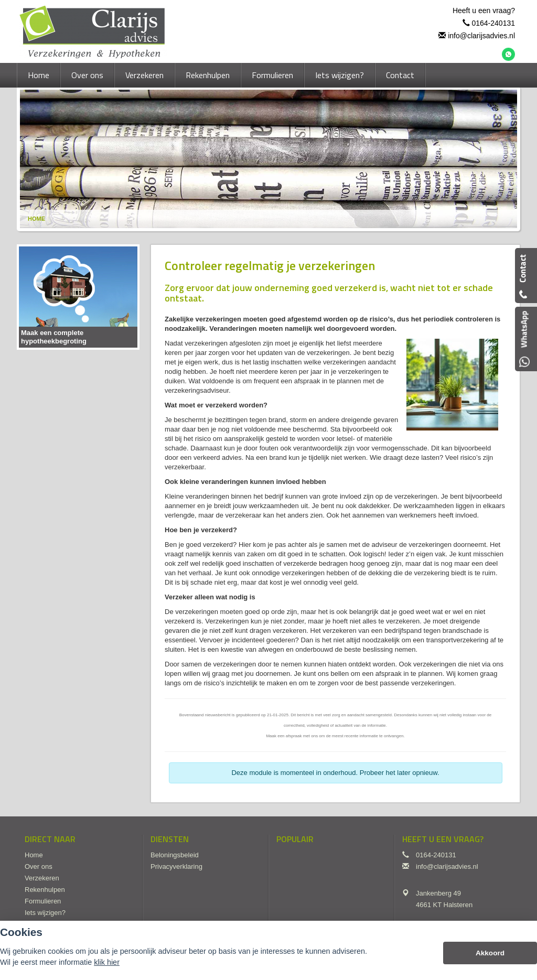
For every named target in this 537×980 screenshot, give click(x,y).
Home (36, 219)
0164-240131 (493, 23)
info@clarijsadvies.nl (481, 36)
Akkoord (490, 953)
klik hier (107, 962)
